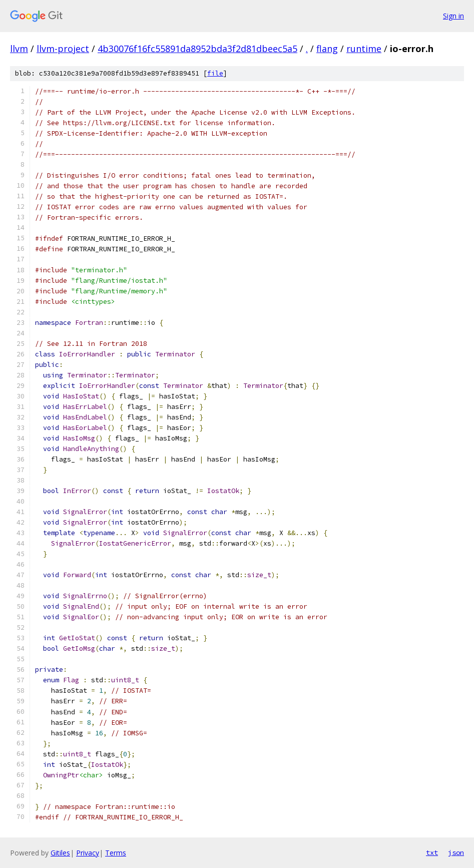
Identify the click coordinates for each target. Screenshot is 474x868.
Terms (116, 853)
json (456, 852)
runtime (364, 49)
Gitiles (60, 853)
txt (432, 852)
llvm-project (63, 49)
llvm (19, 49)
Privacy (88, 853)
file (215, 73)
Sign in (453, 16)
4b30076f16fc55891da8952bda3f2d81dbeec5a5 (197, 49)
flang (327, 49)
